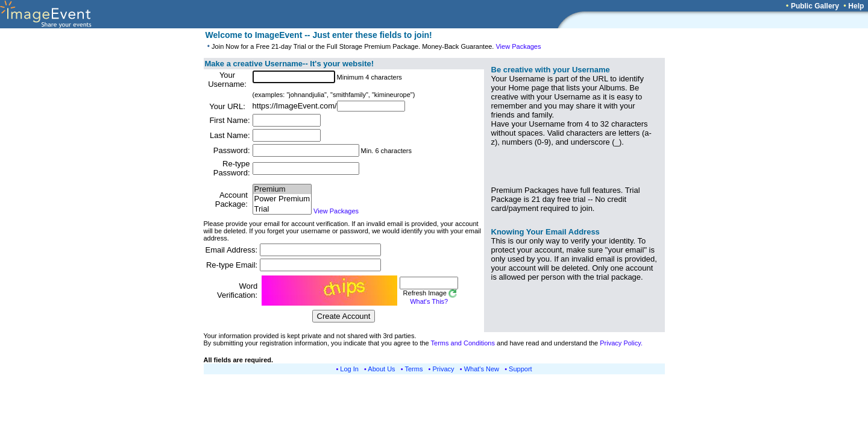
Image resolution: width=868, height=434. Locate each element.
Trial (282, 209)
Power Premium (282, 199)
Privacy (444, 369)
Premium (282, 190)
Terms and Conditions (463, 343)
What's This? (429, 301)
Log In (349, 369)
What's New (482, 369)
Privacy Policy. (621, 343)
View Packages (518, 46)
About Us (381, 369)
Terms (414, 369)
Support (520, 369)
